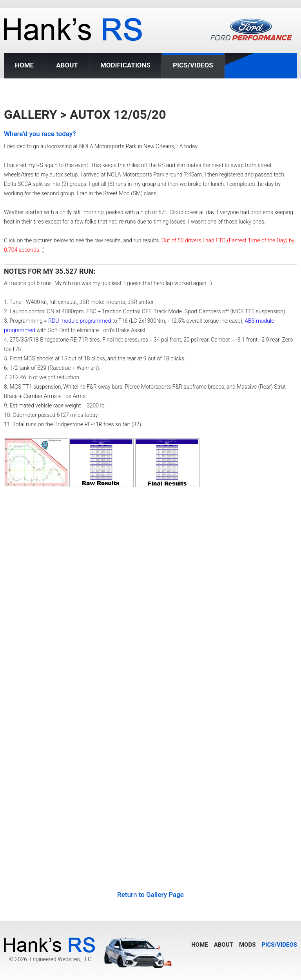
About (67, 65)
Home (24, 65)
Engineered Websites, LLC (60, 959)
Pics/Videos (193, 66)
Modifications (125, 65)
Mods (247, 945)
